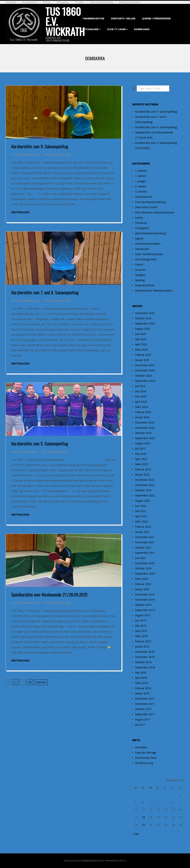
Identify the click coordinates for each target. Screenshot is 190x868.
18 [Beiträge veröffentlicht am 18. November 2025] (143, 817)
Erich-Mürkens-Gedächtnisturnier (155, 212)
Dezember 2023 (145, 422)
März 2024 (141, 407)
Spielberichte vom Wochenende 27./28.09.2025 (49, 594)
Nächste (41, 682)
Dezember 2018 (145, 652)
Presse (47, 2)
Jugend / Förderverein (156, 19)
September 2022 (145, 495)
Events (139, 218)
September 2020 (145, 574)
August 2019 (143, 615)
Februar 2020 (143, 584)
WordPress (121, 861)
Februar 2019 (143, 641)
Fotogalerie (63, 2)
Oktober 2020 (143, 568)
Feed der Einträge (146, 753)
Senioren (140, 270)
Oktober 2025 (143, 318)
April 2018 (141, 678)
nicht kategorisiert (146, 259)
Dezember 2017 (145, 699)
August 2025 (143, 329)
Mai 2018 (141, 673)
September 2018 (145, 667)
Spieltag (64, 155)
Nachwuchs (142, 249)
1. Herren (141, 176)
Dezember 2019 (145, 594)
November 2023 (145, 428)
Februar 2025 (143, 355)
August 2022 (143, 501)
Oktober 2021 (143, 548)
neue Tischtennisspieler (149, 254)
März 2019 (141, 636)
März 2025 (141, 350)
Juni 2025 (141, 334)
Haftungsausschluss (130, 2)
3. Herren (141, 186)
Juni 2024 (141, 391)
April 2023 (141, 459)
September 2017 (145, 714)
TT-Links (79, 2)
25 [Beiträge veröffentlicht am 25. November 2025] (143, 825)
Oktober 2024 (143, 376)
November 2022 (145, 485)
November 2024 (145, 370)
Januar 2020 (142, 589)
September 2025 (145, 323)
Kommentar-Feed (146, 758)
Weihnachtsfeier (145, 285)
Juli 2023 (140, 449)
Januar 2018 (142, 693)
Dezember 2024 (145, 365)
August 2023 (143, 443)
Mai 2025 (141, 339)
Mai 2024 (141, 396)
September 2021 (145, 553)
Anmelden (141, 747)
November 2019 (145, 600)
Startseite (11, 2)
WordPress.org (144, 763)
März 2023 (141, 464)
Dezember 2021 (145, 537)
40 (30, 682)
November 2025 (145, 313)
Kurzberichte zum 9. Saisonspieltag (40, 146)
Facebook (141, 223)
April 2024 (141, 402)
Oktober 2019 (143, 605)
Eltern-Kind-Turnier (146, 207)
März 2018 (141, 683)
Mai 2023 (141, 454)
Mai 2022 (141, 511)
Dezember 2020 (145, 563)
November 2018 (145, 657)
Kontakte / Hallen (123, 19)
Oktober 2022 (143, 490)
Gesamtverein (29, 2)
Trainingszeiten (93, 19)
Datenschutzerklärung (101, 2)
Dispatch (100, 861)
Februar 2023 (143, 469)
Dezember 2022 (145, 480)
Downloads (142, 29)
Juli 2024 (140, 386)
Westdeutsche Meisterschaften (154, 291)
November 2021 (145, 542)
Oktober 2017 (143, 709)
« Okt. (136, 834)
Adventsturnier (144, 197)
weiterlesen (20, 212)
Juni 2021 (141, 558)
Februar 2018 (143, 688)
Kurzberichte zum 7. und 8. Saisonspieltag (45, 292)
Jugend (139, 238)
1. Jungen (141, 181)
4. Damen (141, 192)
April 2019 (141, 631)
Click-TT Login (116, 29)
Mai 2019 (141, 626)
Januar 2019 (142, 646)
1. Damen (141, 171)
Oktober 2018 (143, 662)
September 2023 (145, 438)
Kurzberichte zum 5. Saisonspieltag (40, 443)
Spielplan (140, 275)
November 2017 (145, 704)
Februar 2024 (143, 412)
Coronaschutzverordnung (150, 202)
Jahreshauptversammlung (150, 233)
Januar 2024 (142, 417)
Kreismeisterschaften (148, 244)
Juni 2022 (141, 506)
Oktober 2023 (143, 433)
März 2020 (141, 579)
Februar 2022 (143, 527)
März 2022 (141, 521)
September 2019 (145, 610)
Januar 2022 (142, 532)
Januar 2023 (142, 475)
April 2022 (141, 516)
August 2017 (143, 719)
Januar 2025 (142, 360)
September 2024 (145, 381)
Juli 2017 (140, 725)
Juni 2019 (141, 620)
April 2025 (141, 344)
